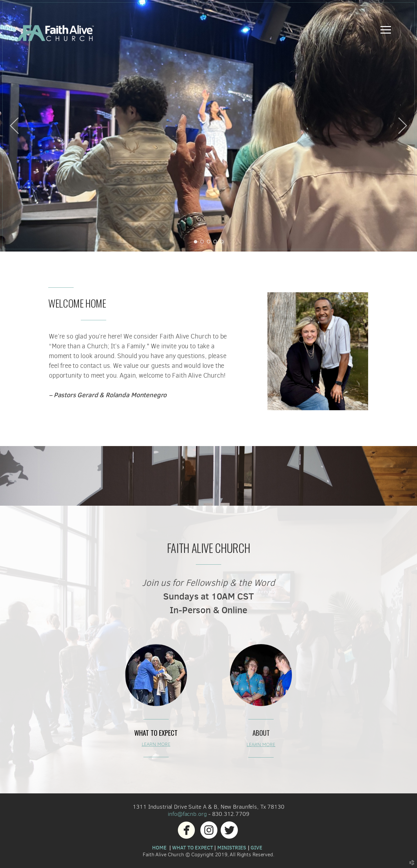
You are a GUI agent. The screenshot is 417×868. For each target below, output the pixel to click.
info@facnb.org (187, 814)
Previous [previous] (14, 126)
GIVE (256, 847)
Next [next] (403, 126)
